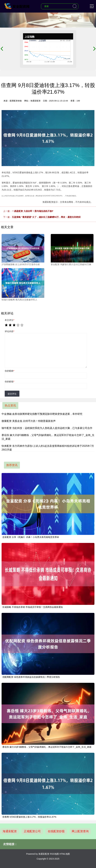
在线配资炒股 (56, 831)
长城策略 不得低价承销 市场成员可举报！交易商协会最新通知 (33, 607)
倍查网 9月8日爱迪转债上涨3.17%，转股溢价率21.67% (29, 817)
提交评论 (12, 394)
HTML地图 (65, 854)
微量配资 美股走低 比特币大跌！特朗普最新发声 (29, 421)
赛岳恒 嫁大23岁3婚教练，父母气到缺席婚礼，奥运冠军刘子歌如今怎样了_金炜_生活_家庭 (47, 747)
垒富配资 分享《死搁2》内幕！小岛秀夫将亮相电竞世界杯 (31, 537)
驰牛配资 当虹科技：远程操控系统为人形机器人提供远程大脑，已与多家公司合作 (47, 428)
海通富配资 (10, 831)
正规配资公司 (32, 831)
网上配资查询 (80, 831)
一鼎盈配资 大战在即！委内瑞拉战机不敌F (33, 211)
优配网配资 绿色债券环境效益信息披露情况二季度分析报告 (31, 677)
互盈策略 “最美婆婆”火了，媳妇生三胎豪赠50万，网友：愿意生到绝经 (46, 217)
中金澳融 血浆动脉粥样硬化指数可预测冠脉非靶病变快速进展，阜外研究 (42, 414)
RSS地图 (54, 854)
